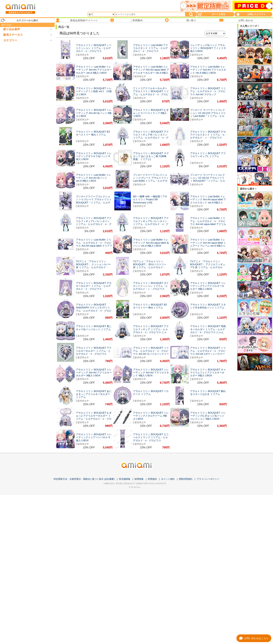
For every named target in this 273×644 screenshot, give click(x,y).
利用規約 (152, 479)
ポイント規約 (168, 479)
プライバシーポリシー (208, 479)
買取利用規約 (186, 479)
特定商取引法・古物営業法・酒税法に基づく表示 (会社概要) (84, 479)
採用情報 (139, 479)
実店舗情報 (125, 479)
